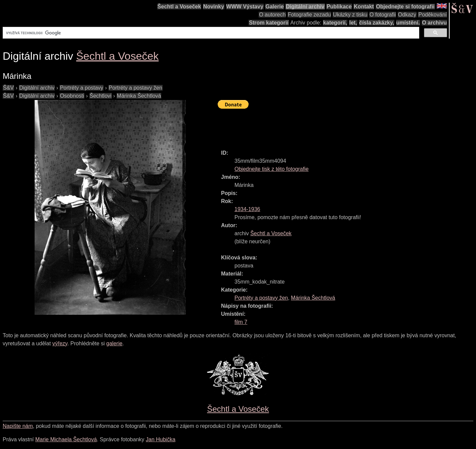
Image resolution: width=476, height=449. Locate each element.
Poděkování (432, 15)
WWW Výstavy (245, 7)
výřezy (60, 343)
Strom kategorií (269, 23)
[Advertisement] (340, 126)
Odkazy (407, 15)
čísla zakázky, (377, 23)
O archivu (434, 23)
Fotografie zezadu (309, 15)
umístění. (408, 23)
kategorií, (335, 23)
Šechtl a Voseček (179, 7)
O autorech (272, 15)
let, (353, 23)
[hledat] (210, 33)
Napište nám (18, 426)
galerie (114, 343)
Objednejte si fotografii (405, 7)
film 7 (241, 322)
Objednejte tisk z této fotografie (272, 169)
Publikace (339, 7)
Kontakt (364, 7)
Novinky (214, 7)
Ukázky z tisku (350, 15)
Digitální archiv (305, 7)
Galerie (274, 7)
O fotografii (383, 15)
